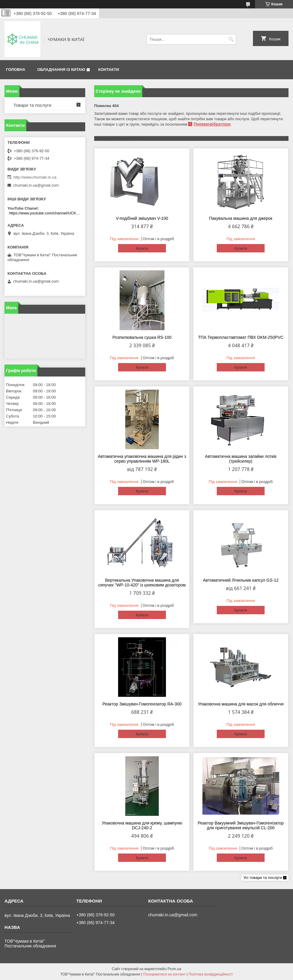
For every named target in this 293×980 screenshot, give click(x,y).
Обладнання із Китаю (61, 70)
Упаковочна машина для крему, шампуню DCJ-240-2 (142, 825)
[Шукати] (231, 39)
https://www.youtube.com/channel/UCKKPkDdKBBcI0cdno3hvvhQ (46, 213)
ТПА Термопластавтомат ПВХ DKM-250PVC (241, 337)
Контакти (109, 70)
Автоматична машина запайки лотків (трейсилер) (241, 459)
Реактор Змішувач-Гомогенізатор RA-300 (142, 704)
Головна (16, 70)
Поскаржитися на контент (164, 974)
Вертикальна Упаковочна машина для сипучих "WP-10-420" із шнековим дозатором (142, 583)
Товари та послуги (32, 105)
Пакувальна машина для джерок (241, 218)
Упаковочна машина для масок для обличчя (241, 704)
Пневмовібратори (212, 124)
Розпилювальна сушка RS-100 (142, 337)
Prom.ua (174, 969)
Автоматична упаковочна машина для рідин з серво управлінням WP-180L (142, 459)
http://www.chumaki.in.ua (35, 177)
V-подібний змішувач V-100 (142, 218)
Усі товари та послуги (263, 878)
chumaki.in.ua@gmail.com (36, 185)
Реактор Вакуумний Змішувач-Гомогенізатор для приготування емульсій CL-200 (241, 825)
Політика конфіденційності (211, 974)
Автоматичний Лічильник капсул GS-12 (241, 580)
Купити (142, 248)
